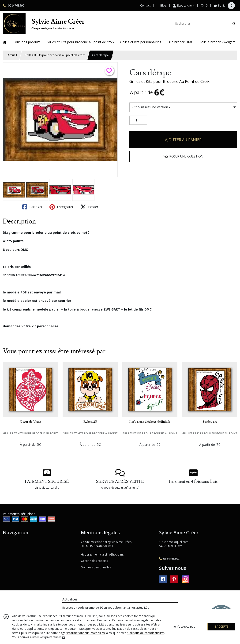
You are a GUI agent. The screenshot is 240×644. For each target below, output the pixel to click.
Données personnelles (96, 567)
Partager (32, 207)
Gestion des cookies (94, 561)
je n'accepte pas (184, 627)
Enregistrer (61, 207)
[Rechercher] (234, 24)
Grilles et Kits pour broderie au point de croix (54, 55)
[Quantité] (138, 120)
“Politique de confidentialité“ (146, 633)
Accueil (12, 55)
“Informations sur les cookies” (86, 633)
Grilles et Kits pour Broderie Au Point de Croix (169, 81)
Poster (89, 207)
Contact (145, 5)
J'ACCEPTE (222, 627)
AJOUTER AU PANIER (183, 140)
